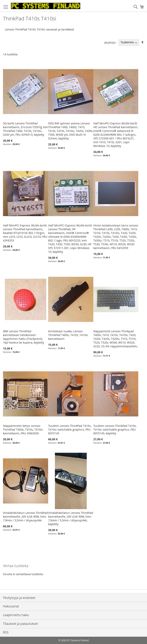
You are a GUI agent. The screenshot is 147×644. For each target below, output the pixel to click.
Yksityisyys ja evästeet (19, 598)
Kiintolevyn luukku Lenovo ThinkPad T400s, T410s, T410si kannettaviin (68, 335)
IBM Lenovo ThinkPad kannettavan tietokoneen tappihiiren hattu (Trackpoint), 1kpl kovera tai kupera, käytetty (23, 337)
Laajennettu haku (16, 615)
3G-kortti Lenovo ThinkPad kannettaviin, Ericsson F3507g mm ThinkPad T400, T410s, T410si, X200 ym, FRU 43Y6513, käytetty (25, 129)
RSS (6, 632)
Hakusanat (11, 606)
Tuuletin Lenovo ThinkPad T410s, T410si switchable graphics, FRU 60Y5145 (70, 429)
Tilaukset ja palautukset (21, 624)
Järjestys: (110, 42)
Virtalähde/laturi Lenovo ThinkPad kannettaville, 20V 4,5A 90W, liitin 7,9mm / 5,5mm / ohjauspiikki (25, 517)
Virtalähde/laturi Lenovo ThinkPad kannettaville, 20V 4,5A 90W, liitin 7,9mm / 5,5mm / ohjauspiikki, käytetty (71, 518)
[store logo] (46, 6)
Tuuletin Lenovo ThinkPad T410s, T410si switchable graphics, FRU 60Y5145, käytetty (115, 429)
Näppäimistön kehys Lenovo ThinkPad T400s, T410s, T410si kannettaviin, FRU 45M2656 (23, 429)
